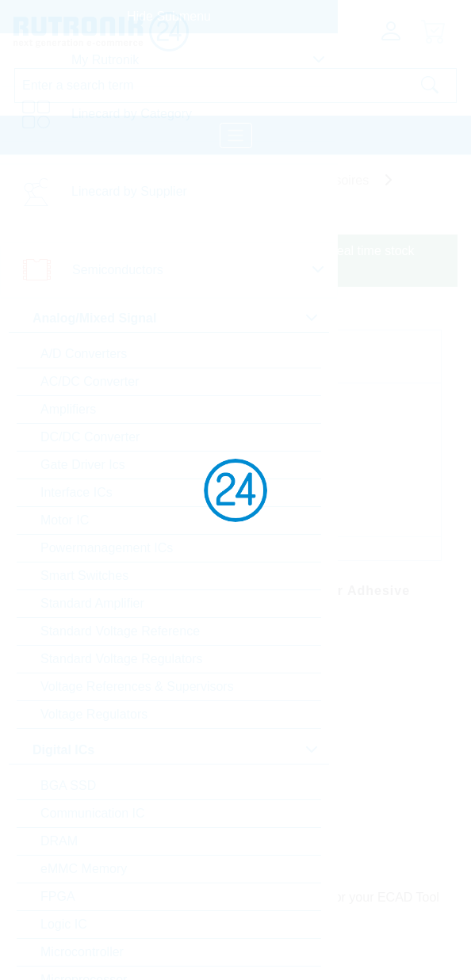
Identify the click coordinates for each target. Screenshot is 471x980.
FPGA (58, 896)
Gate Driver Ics (83, 465)
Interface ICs (77, 492)
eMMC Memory (84, 869)
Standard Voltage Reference (120, 631)
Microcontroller (82, 952)
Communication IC (93, 813)
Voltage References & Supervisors (137, 686)
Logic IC (64, 924)
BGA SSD (68, 786)
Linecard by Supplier (129, 191)
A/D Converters (84, 354)
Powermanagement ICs (107, 548)
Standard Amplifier (92, 603)
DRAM (59, 841)
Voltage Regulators (94, 714)
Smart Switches (84, 576)
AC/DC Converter (90, 381)
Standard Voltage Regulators (122, 659)
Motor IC (65, 520)
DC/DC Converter (90, 437)
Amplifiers (68, 409)
